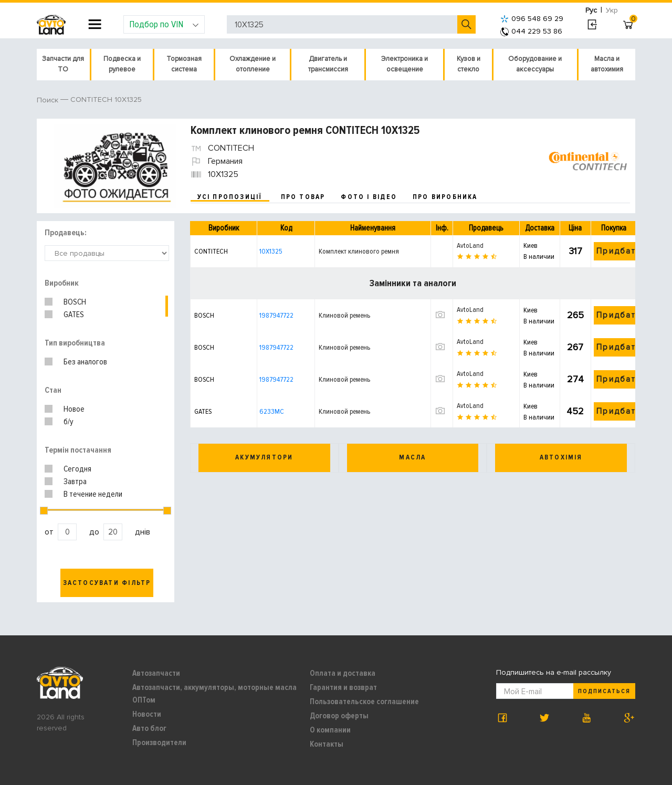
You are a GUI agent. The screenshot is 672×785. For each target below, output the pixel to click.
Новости (147, 714)
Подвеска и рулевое (122, 64)
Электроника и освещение (405, 64)
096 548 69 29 (532, 19)
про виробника (445, 197)
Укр (612, 10)
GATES (74, 315)
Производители (159, 742)
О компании (330, 730)
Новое (74, 409)
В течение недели (93, 494)
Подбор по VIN (164, 24)
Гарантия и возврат (343, 687)
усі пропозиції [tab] (230, 197)
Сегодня (77, 469)
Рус (591, 10)
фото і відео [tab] (369, 197)
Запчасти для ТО (63, 64)
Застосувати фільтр (107, 583)
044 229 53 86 (531, 31)
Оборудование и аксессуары (535, 64)
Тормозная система (184, 64)
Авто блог (149, 728)
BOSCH (75, 302)
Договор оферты (339, 716)
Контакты (327, 744)
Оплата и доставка (343, 673)
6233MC (272, 411)
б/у (69, 422)
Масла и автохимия (607, 64)
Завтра (75, 482)
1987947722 (276, 315)
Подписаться (604, 691)
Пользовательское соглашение (364, 702)
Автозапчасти (156, 673)
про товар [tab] (303, 197)
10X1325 (271, 251)
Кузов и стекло (469, 64)
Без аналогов (85, 362)
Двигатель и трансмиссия (328, 64)
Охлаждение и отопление (253, 64)
